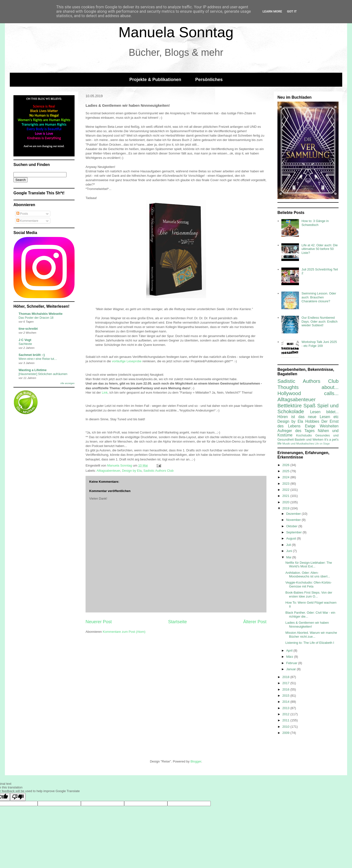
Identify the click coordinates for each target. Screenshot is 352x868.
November (294, 520)
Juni (290, 551)
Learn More (272, 11)
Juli (289, 545)
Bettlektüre (290, 405)
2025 (286, 471)
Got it (292, 11)
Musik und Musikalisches (298, 443)
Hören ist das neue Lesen (304, 417)
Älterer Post (255, 622)
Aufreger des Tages (296, 431)
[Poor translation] (18, 797)
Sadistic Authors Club (158, 471)
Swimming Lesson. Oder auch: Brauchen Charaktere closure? (319, 297)
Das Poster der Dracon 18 (36, 318)
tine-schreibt (28, 329)
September (294, 532)
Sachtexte (25, 344)
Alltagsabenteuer (108, 471)
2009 (286, 733)
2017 (286, 683)
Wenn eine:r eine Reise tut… (38, 359)
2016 (286, 689)
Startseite (178, 622)
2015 (286, 696)
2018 (286, 677)
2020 (286, 502)
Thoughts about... (308, 387)
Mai (289, 557)
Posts (22, 214)
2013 (286, 708)
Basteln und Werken (309, 440)
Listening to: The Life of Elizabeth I (310, 643)
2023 (286, 484)
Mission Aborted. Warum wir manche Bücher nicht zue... (311, 635)
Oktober (292, 526)
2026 (286, 465)
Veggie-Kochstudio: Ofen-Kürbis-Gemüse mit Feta (308, 584)
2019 (286, 508)
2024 (286, 477)
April (290, 651)
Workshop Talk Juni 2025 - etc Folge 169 (319, 344)
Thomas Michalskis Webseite (41, 314)
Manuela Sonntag (176, 32)
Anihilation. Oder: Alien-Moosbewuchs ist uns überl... (308, 575)
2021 (286, 496)
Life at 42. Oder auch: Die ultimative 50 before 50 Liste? (319, 249)
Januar (291, 669)
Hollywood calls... (308, 393)
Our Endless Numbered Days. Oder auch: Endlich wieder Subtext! (319, 321)
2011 (286, 720)
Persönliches (209, 80)
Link (105, 393)
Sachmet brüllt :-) (32, 355)
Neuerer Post (99, 622)
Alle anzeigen (67, 383)
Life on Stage (322, 444)
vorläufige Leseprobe (127, 361)
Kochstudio (304, 435)
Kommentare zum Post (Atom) (124, 632)
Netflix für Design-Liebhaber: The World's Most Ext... (309, 565)
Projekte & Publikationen (155, 80)
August (292, 538)
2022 (286, 490)
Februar (292, 663)
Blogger (196, 761)
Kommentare (27, 221)
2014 (286, 702)
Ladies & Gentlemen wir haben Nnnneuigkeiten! (307, 625)
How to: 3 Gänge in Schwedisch (315, 223)
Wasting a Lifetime (33, 370)
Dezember (294, 514)
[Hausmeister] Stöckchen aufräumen (43, 374)
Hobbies (312, 421)
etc (336, 417)
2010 (286, 727)
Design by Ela (132, 471)
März (290, 657)
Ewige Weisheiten (322, 426)
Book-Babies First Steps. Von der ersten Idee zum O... (309, 594)
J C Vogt (25, 340)
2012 (286, 714)
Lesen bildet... (324, 412)
